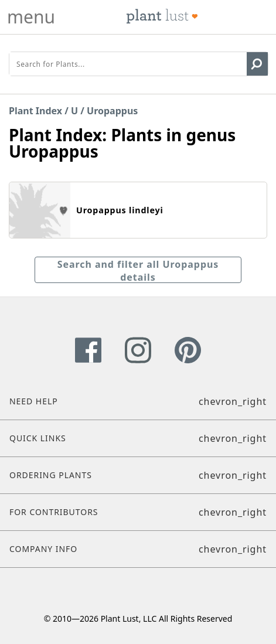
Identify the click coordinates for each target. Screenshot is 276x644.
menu (31, 17)
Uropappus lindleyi (120, 210)
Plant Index (35, 111)
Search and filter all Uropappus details (138, 270)
